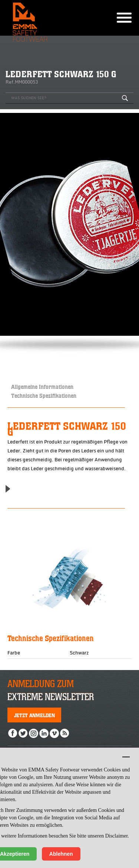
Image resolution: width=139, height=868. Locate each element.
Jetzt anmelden (34, 715)
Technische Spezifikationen (44, 395)
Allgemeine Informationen (42, 386)
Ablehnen (61, 854)
